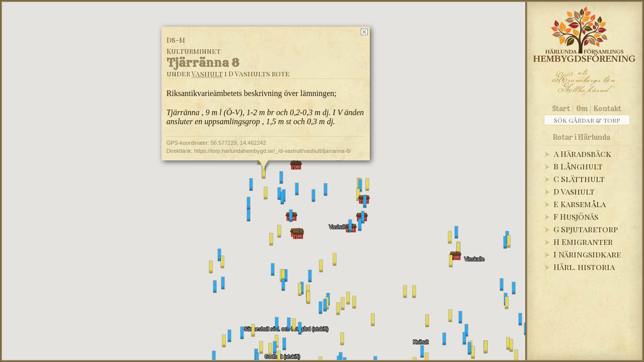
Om (582, 109)
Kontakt (608, 109)
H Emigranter (583, 242)
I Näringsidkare (587, 254)
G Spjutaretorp (586, 229)
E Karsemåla (580, 204)
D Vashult (574, 191)
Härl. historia (584, 267)
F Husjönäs (576, 216)
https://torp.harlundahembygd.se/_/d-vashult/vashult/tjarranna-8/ (273, 151)
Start (561, 109)
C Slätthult (579, 179)
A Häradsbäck (582, 154)
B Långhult (578, 166)
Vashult (207, 74)
